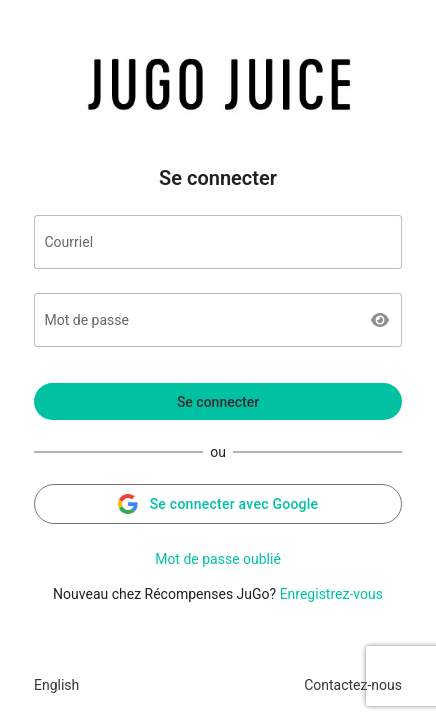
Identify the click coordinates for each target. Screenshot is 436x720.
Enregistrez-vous (331, 594)
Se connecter (218, 402)
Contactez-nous (353, 685)
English (56, 685)
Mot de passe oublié (218, 559)
